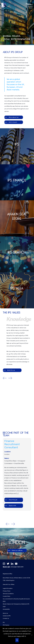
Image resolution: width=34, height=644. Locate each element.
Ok (17, 640)
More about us (14, 117)
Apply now (12, 505)
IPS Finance (6, 625)
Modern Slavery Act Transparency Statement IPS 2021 (16, 605)
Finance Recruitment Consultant (12, 444)
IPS (4, 622)
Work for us (11, 370)
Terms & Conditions (8, 594)
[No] (32, 635)
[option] (19, 341)
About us (5, 613)
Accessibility (6, 609)
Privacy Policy (7, 591)
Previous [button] (5, 378)
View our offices (17, 550)
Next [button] (10, 378)
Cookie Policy (6, 596)
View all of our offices (9, 584)
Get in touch (13, 122)
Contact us (6, 618)
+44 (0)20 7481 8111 (13, 567)
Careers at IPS (7, 616)
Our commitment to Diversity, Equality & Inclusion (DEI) (16, 600)
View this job (13, 500)
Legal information (8, 588)
